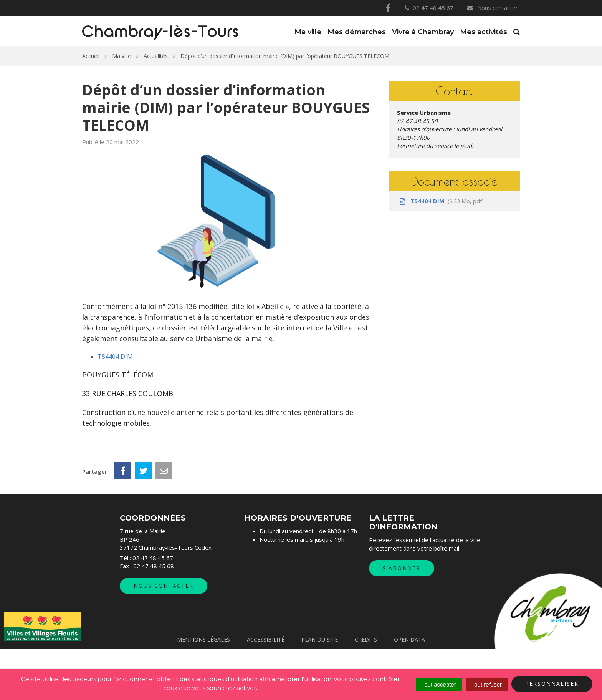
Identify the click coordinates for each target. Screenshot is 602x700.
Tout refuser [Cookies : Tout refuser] (487, 684)
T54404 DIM (115, 357)
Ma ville (308, 32)
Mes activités (484, 32)
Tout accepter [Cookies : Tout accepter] (439, 684)
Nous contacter (492, 8)
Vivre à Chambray (423, 32)
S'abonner (402, 620)
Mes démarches (357, 32)
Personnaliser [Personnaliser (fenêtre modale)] (552, 684)
